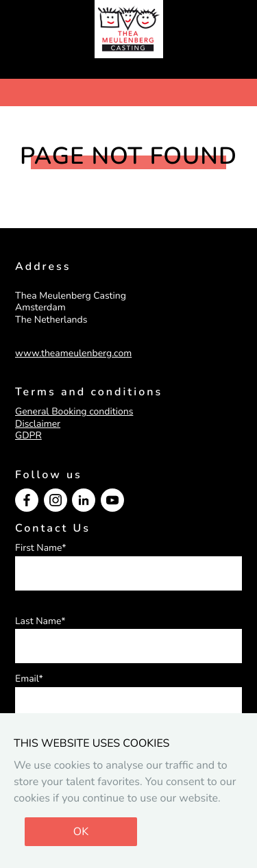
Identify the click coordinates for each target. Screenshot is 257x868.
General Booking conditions (74, 411)
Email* (29, 679)
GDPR (28, 435)
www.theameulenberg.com (73, 353)
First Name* (41, 548)
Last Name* (40, 621)
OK (81, 832)
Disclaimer (38, 424)
